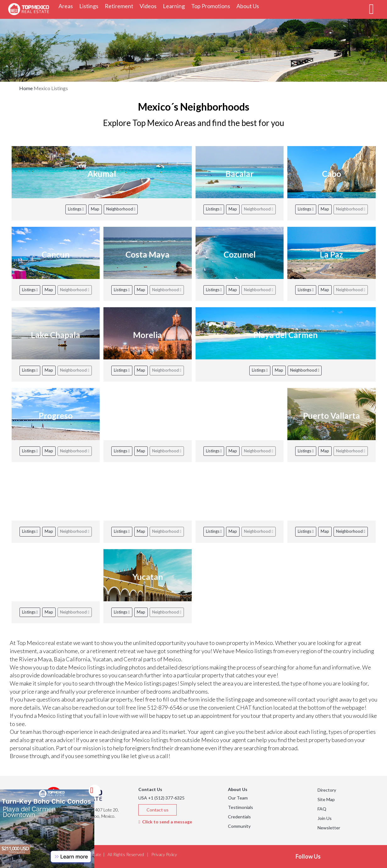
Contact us (158, 810)
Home (26, 88)
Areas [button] (67, 6)
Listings (76, 209)
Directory (327, 790)
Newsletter (329, 828)
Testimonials (240, 807)
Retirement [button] (121, 6)
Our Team (238, 798)
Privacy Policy (164, 854)
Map (95, 209)
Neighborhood (121, 209)
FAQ (322, 809)
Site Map (326, 799)
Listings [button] (90, 6)
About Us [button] (249, 6)
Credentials (239, 817)
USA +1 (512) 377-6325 (161, 798)
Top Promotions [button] (212, 6)
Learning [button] (175, 6)
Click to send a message (165, 822)
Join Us (325, 818)
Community (239, 826)
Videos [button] (150, 6)
